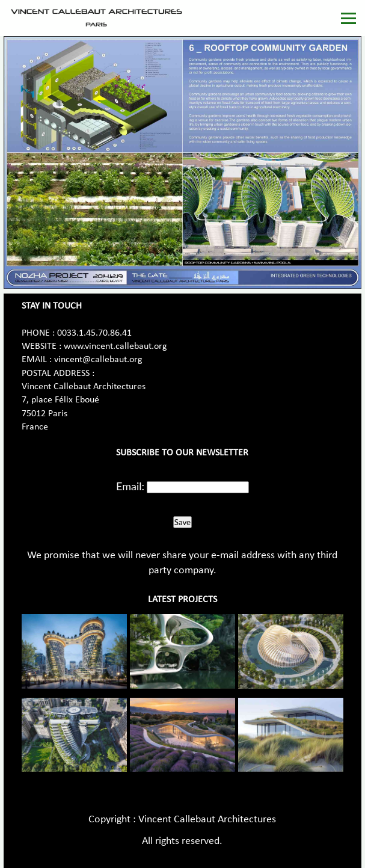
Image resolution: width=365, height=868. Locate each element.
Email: (130, 486)
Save (182, 522)
